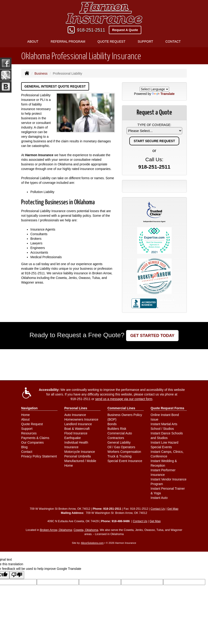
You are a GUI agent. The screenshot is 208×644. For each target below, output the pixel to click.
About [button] (33, 41)
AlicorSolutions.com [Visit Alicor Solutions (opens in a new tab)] (92, 543)
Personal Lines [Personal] (76, 408)
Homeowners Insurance (81, 419)
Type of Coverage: (154, 125)
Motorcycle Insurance (80, 452)
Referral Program (68, 41)
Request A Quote (125, 30)
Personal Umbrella (78, 456)
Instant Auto (159, 498)
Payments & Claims (35, 438)
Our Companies (32, 442)
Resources (29, 433)
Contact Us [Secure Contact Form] (158, 509)
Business (41, 73)
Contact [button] (173, 41)
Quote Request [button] (111, 41)
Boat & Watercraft (77, 429)
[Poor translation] (17, 575)
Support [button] (145, 41)
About (25, 419)
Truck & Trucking (120, 456)
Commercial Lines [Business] (121, 408)
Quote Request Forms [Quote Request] (168, 408)
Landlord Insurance (78, 424)
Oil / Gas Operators (121, 447)
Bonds (112, 424)
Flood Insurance (76, 433)
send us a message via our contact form (124, 399)
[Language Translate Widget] (154, 89)
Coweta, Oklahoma (86, 530)
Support (27, 429)
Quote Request (32, 424)
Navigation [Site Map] (29, 408)
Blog (24, 447)
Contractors (116, 438)
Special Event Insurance (125, 461)
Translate (163, 94)
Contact (27, 452)
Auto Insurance (75, 415)
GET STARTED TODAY (152, 336)
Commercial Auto (120, 433)
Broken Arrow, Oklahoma (56, 530)
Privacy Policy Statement (39, 456)
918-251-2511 (91, 30)
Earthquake (73, 438)
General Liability (119, 442)
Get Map (173, 509)
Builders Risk (117, 429)
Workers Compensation (124, 452)
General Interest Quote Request (55, 86)
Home (25, 415)
